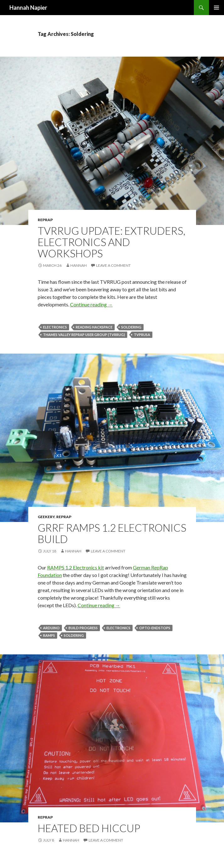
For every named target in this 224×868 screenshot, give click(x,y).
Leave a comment (113, 265)
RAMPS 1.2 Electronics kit (76, 567)
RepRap (45, 220)
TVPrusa (142, 335)
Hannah (79, 265)
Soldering (131, 327)
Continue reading (91, 304)
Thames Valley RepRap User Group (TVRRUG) (84, 335)
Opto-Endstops (155, 628)
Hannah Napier (28, 8)
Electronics (55, 327)
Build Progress (83, 628)
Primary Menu (216, 8)
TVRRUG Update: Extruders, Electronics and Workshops (112, 242)
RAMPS (49, 635)
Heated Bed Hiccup (89, 828)
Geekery (46, 517)
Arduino (51, 628)
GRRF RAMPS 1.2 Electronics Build (112, 533)
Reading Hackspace (94, 327)
